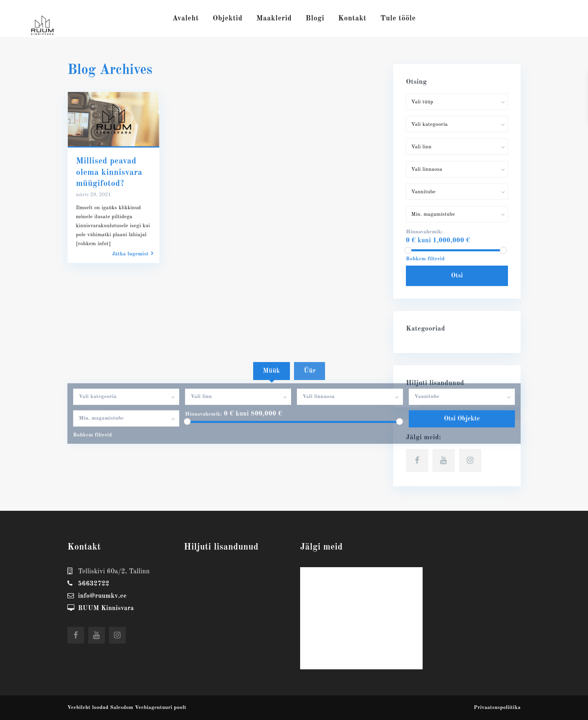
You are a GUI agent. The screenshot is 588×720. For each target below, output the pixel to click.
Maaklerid (274, 18)
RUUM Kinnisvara (106, 608)
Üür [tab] (310, 371)
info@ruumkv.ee (102, 596)
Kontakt (352, 18)
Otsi (457, 276)
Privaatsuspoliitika (497, 708)
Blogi (315, 18)
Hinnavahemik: (203, 414)
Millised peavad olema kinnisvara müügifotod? (109, 172)
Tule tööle (398, 18)
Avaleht (186, 18)
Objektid (228, 18)
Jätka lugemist (133, 254)
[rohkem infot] (93, 244)
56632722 (94, 584)
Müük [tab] (272, 371)
